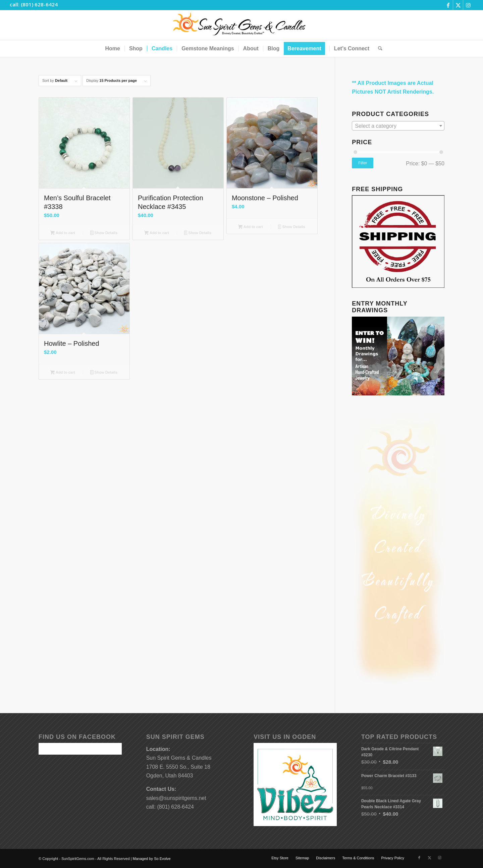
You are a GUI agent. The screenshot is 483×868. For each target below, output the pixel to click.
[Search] (378, 49)
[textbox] (398, 126)
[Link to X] (458, 5)
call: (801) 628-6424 (34, 4)
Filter (363, 163)
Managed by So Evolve (152, 859)
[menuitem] (112, 49)
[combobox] (398, 126)
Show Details (104, 233)
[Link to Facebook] (448, 5)
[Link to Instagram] (468, 5)
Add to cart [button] (63, 233)
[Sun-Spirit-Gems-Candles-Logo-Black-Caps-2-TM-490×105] (242, 25)
